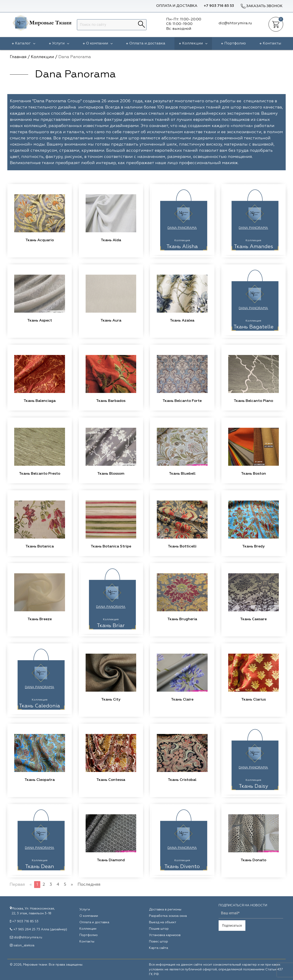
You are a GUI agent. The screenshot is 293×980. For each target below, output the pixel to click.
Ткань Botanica (40, 547)
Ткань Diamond (111, 860)
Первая (17, 885)
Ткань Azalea (182, 321)
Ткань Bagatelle (254, 327)
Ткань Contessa (111, 780)
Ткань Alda (111, 240)
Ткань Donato (253, 860)
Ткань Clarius (254, 700)
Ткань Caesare (253, 619)
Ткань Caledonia (39, 706)
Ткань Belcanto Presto (40, 474)
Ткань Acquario (40, 240)
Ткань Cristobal (182, 780)
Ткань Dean (40, 867)
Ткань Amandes (254, 247)
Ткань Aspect (40, 321)
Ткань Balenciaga (40, 401)
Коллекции (195, 43)
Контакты (272, 43)
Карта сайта (159, 948)
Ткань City (111, 700)
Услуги (61, 43)
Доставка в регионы (165, 910)
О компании (99, 43)
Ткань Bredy (253, 547)
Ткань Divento (182, 867)
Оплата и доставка (177, 6)
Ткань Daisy (253, 786)
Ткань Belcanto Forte (182, 401)
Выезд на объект (163, 922)
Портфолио (235, 43)
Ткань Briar (111, 626)
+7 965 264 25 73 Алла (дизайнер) (40, 929)
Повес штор (159, 942)
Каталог (25, 43)
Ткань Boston (254, 474)
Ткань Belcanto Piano (253, 401)
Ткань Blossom (111, 474)
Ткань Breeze (40, 619)
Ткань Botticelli (182, 547)
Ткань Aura (111, 321)
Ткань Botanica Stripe (111, 547)
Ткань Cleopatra (40, 780)
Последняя (89, 885)
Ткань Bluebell (182, 474)
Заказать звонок (261, 6)
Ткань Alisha (182, 247)
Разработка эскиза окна (168, 916)
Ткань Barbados (111, 401)
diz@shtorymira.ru (28, 937)
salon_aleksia (24, 945)
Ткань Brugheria (182, 619)
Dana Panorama (182, 228)
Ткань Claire (182, 700)
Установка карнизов (165, 935)
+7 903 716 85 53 (219, 6)
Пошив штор (159, 929)
